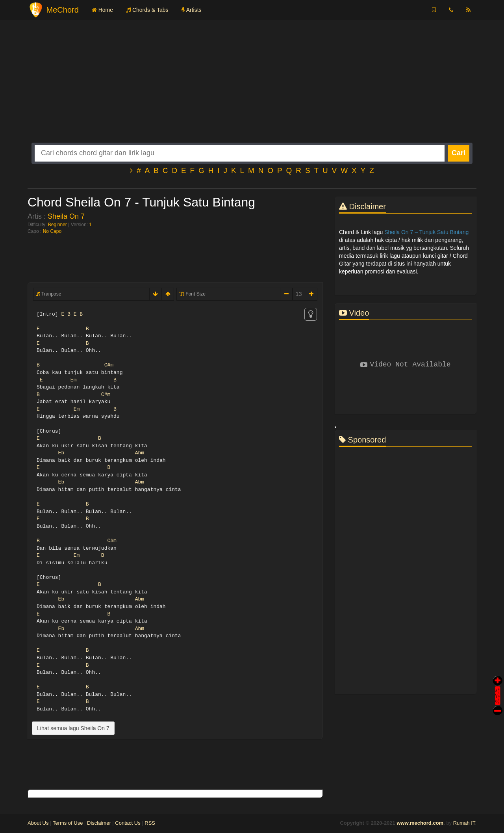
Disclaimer (99, 823)
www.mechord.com (420, 823)
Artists (192, 10)
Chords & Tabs (147, 10)
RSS (150, 823)
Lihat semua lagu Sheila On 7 (73, 728)
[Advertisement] (252, 87)
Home (102, 10)
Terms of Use (68, 823)
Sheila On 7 (66, 216)
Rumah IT (464, 823)
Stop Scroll (498, 705)
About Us (38, 823)
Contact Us (128, 823)
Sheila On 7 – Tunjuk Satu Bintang (426, 232)
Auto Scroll (498, 685)
